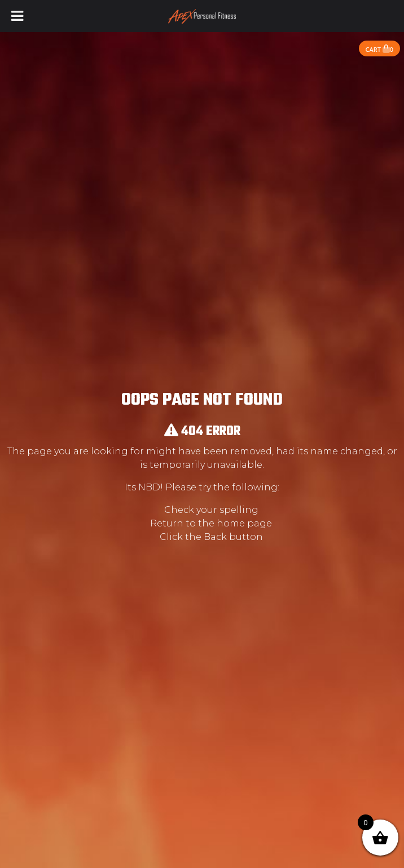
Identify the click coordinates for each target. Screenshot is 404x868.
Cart (379, 49)
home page (244, 523)
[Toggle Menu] (17, 16)
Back (215, 537)
